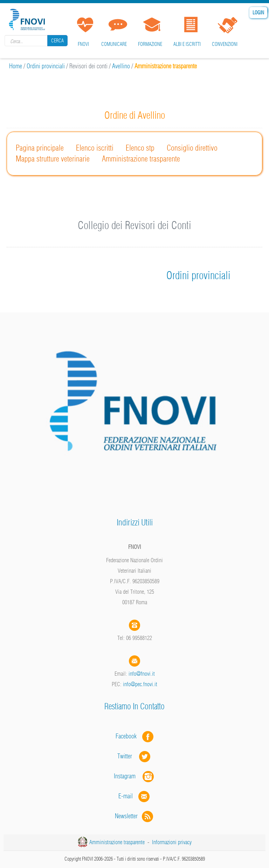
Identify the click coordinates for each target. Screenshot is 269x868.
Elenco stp (140, 148)
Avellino (121, 66)
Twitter (134, 756)
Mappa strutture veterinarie (53, 159)
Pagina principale (40, 148)
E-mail (126, 796)
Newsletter (135, 816)
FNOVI (83, 44)
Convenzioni (225, 44)
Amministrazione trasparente (141, 159)
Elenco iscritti (95, 148)
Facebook (128, 736)
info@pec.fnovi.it (140, 684)
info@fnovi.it (142, 674)
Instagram (134, 776)
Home (16, 66)
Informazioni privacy (172, 842)
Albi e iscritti (187, 44)
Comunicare (114, 44)
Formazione (150, 44)
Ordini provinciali (46, 66)
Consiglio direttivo (192, 148)
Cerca (57, 41)
